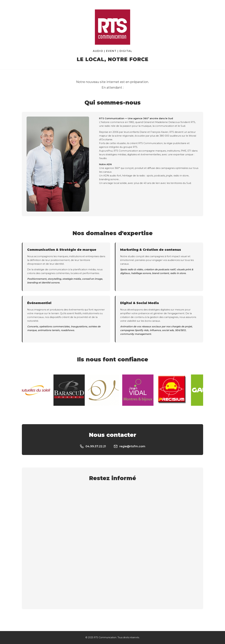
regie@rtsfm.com (130, 446)
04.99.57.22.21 (93, 446)
